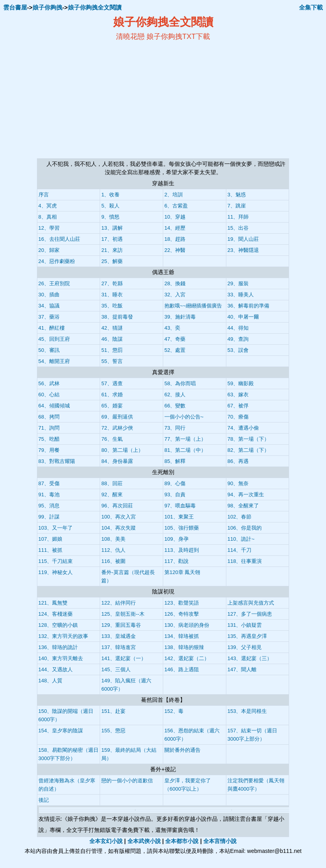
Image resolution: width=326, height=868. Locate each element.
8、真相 (48, 217)
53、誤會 (238, 350)
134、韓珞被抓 (182, 636)
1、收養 (110, 195)
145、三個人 (116, 669)
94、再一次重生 (246, 494)
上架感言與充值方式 (251, 603)
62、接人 (175, 395)
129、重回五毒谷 (121, 625)
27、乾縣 (112, 283)
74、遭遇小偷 (243, 428)
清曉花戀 (130, 36)
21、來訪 (112, 250)
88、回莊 (112, 483)
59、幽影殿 (241, 383)
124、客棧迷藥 (56, 614)
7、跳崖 (237, 206)
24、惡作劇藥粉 (57, 261)
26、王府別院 (54, 283)
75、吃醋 (49, 439)
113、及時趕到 (182, 550)
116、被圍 (113, 561)
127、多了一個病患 (250, 614)
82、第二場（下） (248, 450)
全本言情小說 (220, 841)
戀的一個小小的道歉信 (127, 781)
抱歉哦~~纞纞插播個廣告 (193, 306)
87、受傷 (49, 483)
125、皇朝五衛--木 (123, 614)
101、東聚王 (179, 517)
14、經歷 (175, 228)
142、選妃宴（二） (187, 658)
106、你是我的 (245, 528)
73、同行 (175, 428)
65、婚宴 (112, 406)
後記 (44, 800)
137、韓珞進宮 (119, 647)
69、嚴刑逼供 (117, 417)
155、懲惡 (113, 731)
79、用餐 (49, 450)
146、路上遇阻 (182, 669)
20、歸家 (49, 250)
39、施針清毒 (180, 317)
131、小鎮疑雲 (245, 625)
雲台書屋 (15, 7)
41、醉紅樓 (52, 328)
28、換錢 (175, 283)
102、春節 (240, 517)
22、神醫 (175, 250)
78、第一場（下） (248, 439)
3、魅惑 (237, 195)
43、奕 (172, 328)
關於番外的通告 (182, 750)
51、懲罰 (112, 350)
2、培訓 (174, 195)
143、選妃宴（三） (250, 658)
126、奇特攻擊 (182, 614)
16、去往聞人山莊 (59, 239)
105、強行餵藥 (182, 528)
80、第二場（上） (122, 450)
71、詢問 (49, 428)
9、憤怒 (110, 217)
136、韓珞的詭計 (58, 647)
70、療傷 (238, 417)
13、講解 (112, 228)
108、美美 (113, 539)
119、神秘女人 (56, 572)
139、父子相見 (245, 647)
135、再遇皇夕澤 (247, 636)
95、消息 (49, 506)
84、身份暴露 (117, 461)
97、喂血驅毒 (180, 506)
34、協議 (49, 306)
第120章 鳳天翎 (182, 572)
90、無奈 (238, 483)
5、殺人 (110, 206)
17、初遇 (112, 239)
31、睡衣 (112, 295)
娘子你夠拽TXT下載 (178, 36)
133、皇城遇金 (119, 636)
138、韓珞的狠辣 (184, 647)
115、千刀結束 (56, 561)
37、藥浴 (49, 317)
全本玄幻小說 (106, 841)
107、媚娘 (51, 539)
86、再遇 (238, 461)
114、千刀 (240, 550)
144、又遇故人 (56, 669)
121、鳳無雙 (53, 603)
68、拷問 (49, 417)
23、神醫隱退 (243, 250)
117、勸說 (177, 561)
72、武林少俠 (117, 428)
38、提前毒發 (117, 317)
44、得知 (238, 328)
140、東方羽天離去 (61, 658)
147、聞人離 (242, 669)
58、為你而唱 (180, 383)
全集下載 (311, 7)
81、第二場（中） (185, 450)
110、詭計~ (241, 539)
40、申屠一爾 (243, 317)
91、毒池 (49, 494)
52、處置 (175, 350)
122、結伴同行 (119, 603)
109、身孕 (177, 539)
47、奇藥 (175, 339)
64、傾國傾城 (54, 406)
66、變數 (175, 406)
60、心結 (49, 395)
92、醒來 (112, 494)
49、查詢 (238, 339)
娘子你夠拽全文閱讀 (95, 7)
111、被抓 (51, 550)
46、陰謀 (112, 339)
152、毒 (174, 711)
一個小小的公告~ (184, 417)
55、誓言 (112, 361)
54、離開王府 (54, 361)
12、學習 (49, 228)
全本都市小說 (182, 841)
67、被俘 (238, 406)
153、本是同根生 (247, 711)
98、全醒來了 (243, 506)
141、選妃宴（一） (124, 658)
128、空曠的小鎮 (58, 625)
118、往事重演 (245, 561)
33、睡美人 (241, 295)
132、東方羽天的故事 (64, 636)
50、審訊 (49, 350)
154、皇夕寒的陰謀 (61, 731)
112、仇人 (113, 550)
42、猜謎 (112, 328)
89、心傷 (175, 483)
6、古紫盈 (176, 206)
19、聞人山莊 (243, 239)
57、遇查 (112, 383)
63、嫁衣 (238, 395)
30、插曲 (49, 295)
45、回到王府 (54, 339)
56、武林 (49, 383)
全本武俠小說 (144, 841)
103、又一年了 (56, 528)
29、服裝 (238, 283)
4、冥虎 (48, 206)
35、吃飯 (112, 306)
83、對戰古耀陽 (57, 461)
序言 (44, 195)
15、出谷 (238, 228)
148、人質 (51, 681)
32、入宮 (175, 295)
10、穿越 (175, 217)
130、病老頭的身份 (187, 625)
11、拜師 (238, 217)
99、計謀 (49, 517)
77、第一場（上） (185, 439)
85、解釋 (175, 461)
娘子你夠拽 (47, 7)
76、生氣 (112, 439)
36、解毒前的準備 (248, 306)
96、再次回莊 (117, 506)
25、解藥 (112, 261)
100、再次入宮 (119, 517)
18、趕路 (175, 239)
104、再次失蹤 (119, 528)
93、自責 (175, 494)
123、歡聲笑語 (182, 603)
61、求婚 (112, 395)
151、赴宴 (113, 711)
